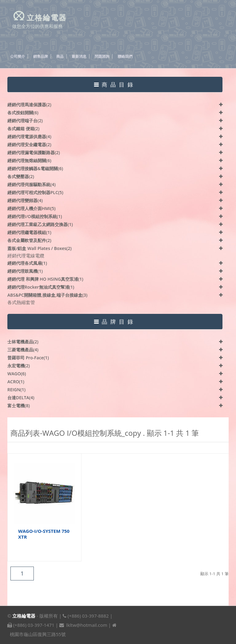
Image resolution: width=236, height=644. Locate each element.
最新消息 (79, 56)
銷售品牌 (41, 56)
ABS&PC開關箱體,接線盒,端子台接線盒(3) (47, 295)
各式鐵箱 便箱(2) (24, 129)
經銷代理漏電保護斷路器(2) (34, 152)
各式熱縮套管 (21, 302)
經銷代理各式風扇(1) (27, 263)
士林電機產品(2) (23, 342)
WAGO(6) (17, 374)
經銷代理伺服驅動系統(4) (31, 184)
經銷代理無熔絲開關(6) (29, 160)
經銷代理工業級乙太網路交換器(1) (40, 224)
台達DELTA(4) (21, 398)
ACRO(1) (16, 382)
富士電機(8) (19, 406)
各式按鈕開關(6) (23, 113)
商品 (60, 56)
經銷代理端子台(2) (25, 121)
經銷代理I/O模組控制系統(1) (35, 216)
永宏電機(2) (19, 366)
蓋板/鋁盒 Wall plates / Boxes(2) (39, 248)
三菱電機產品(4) (23, 350)
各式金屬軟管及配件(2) (29, 240)
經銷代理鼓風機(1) (25, 271)
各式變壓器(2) (21, 176)
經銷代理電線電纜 (26, 256)
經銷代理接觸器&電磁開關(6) (35, 168)
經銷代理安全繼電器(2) (29, 144)
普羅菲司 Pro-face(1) (28, 358)
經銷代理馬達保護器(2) (29, 105)
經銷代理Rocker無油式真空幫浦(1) (41, 287)
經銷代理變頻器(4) (25, 200)
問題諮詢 (102, 56)
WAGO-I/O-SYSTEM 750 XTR (44, 534)
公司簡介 (18, 56)
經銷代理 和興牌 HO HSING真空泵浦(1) (45, 279)
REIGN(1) (16, 390)
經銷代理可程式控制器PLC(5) (35, 192)
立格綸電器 (24, 616)
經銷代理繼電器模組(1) (29, 232)
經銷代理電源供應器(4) (29, 137)
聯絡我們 (125, 56)
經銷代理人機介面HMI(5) (31, 208)
